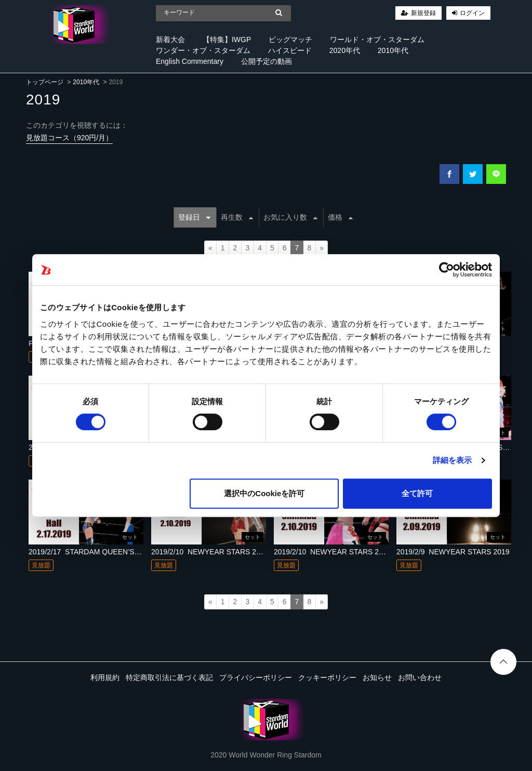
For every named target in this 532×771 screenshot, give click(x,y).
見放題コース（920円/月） (69, 138)
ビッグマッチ (290, 39)
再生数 (237, 217)
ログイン (472, 13)
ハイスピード (290, 50)
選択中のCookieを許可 (264, 493)
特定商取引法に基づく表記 (169, 677)
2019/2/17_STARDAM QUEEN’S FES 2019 (99, 552)
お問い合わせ (420, 677)
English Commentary (190, 61)
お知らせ (377, 677)
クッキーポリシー (327, 677)
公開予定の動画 (267, 61)
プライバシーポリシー (256, 677)
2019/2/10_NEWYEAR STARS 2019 (210, 552)
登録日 (194, 217)
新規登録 (423, 13)
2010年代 (393, 50)
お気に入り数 (290, 217)
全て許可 (417, 493)
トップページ (45, 82)
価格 (340, 217)
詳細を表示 (453, 460)
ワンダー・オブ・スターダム (203, 50)
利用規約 (105, 677)
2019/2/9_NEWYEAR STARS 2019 (453, 552)
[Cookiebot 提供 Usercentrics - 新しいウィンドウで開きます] (447, 270)
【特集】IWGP (227, 39)
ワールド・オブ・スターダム (377, 39)
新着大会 (170, 39)
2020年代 (345, 50)
